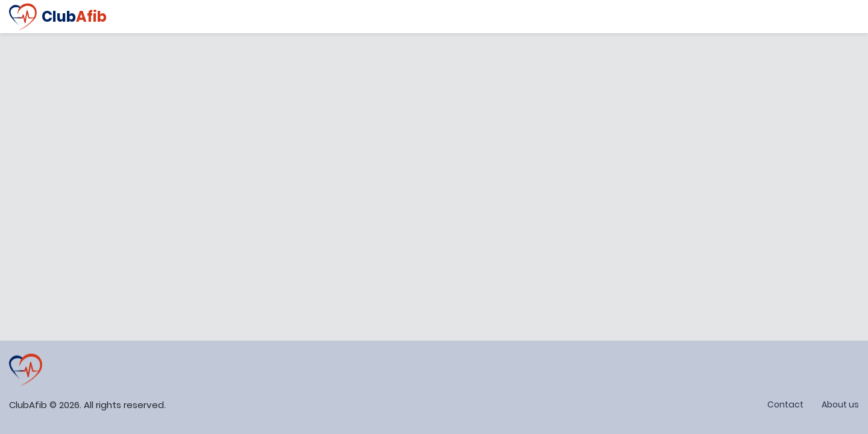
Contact (785, 404)
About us (840, 404)
